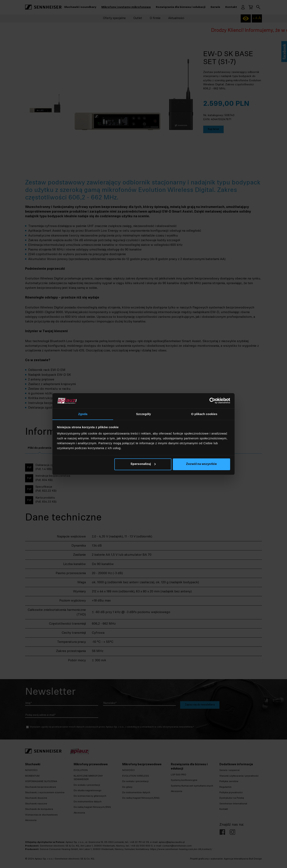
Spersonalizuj (143, 464)
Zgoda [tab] (83, 414)
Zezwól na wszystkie (201, 464)
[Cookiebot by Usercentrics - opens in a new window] (212, 401)
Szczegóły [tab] (143, 414)
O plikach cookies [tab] (204, 414)
